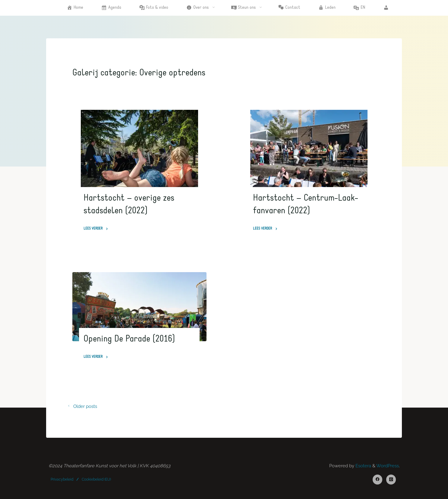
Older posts (81, 406)
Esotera (363, 466)
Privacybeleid (62, 479)
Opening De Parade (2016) (129, 339)
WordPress (388, 466)
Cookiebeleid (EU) (96, 479)
